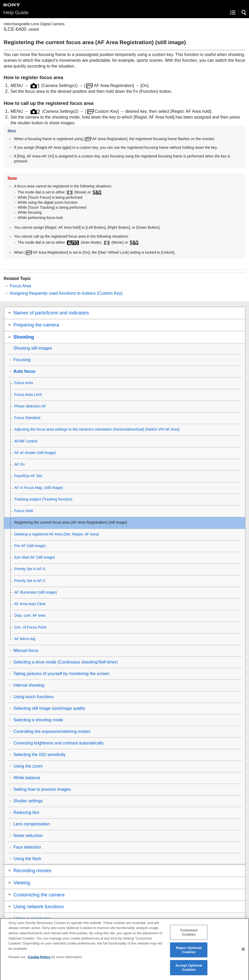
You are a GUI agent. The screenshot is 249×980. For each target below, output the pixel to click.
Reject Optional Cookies (189, 954)
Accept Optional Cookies (189, 972)
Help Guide (16, 12)
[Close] (243, 953)
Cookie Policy (40, 961)
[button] (244, 13)
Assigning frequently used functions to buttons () (66, 293)
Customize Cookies (189, 936)
